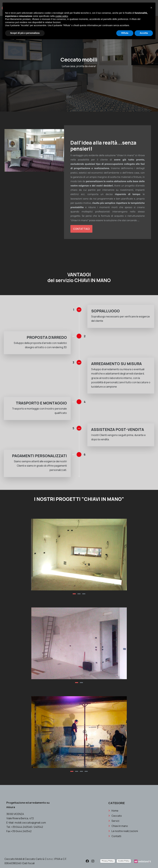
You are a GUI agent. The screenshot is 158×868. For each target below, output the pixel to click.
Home (115, 847)
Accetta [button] (144, 33)
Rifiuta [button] (125, 33)
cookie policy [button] (62, 16)
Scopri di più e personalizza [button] (25, 33)
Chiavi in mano (120, 862)
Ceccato (117, 852)
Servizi (115, 857)
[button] (74, 594)
